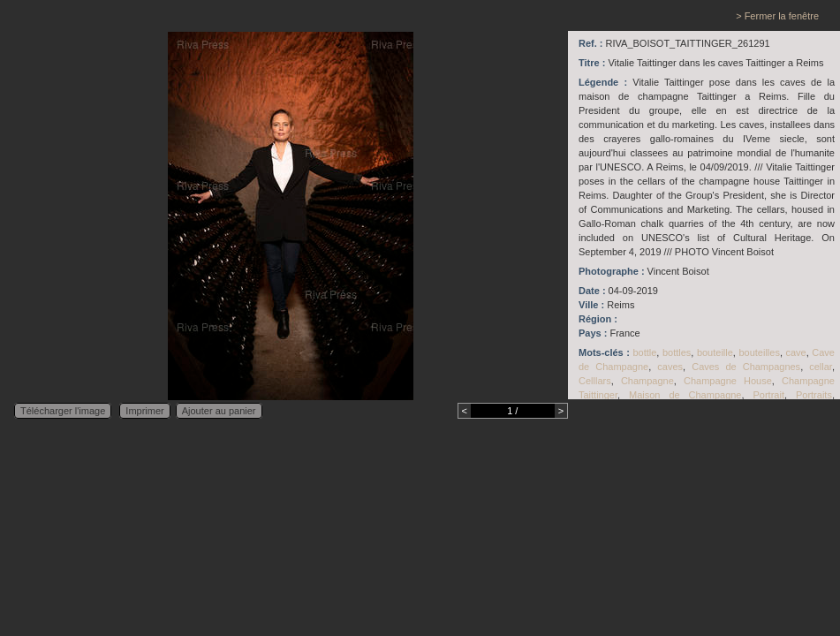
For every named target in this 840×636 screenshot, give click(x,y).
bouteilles (759, 352)
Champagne (647, 381)
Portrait (768, 395)
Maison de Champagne (685, 395)
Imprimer (144, 411)
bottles (677, 352)
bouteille (715, 352)
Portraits (814, 395)
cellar (821, 367)
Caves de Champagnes (746, 367)
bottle (644, 352)
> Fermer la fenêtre (777, 16)
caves (670, 367)
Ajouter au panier (219, 411)
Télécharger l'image (63, 411)
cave (795, 352)
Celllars (595, 381)
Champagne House (728, 381)
